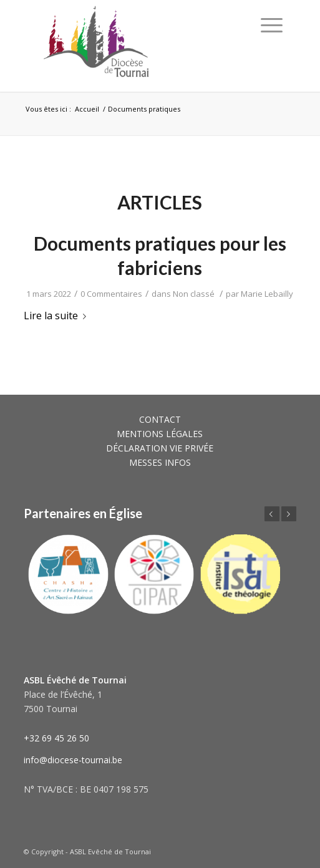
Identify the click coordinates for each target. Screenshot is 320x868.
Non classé (194, 294)
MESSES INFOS (160, 462)
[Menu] (272, 25)
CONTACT (160, 419)
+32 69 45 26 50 (56, 738)
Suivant (289, 514)
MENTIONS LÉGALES (160, 434)
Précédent (272, 514)
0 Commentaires (111, 294)
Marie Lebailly (267, 294)
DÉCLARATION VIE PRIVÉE (160, 448)
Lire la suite (57, 316)
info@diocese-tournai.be (73, 760)
